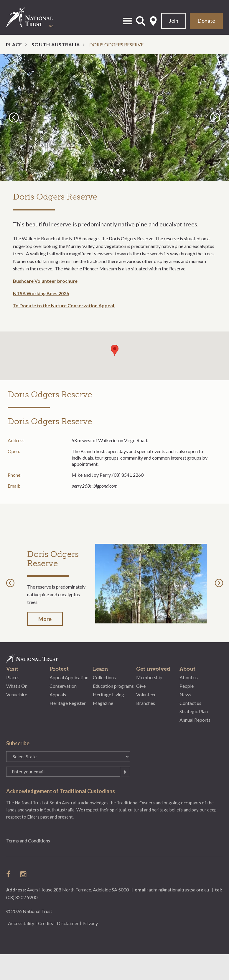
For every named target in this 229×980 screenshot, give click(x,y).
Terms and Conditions (28, 841)
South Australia (56, 44)
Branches (146, 703)
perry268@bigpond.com (95, 486)
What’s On (17, 686)
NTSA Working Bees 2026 (41, 293)
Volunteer (146, 694)
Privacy (90, 923)
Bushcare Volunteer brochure (45, 281)
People (187, 686)
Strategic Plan (194, 711)
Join (174, 21)
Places (13, 677)
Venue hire (17, 694)
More (45, 619)
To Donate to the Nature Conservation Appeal (64, 305)
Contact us (190, 703)
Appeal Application (69, 677)
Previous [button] (15, 117)
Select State (153, 21)
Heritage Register (68, 703)
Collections (104, 677)
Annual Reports (195, 720)
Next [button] (216, 117)
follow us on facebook (10, 874)
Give (141, 686)
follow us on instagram (24, 874)
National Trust (36, 17)
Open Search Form (141, 21)
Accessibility (21, 923)
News (185, 694)
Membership (149, 677)
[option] (114, 118)
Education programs (113, 686)
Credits (46, 923)
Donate (206, 21)
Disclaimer (68, 923)
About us (189, 677)
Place (14, 44)
